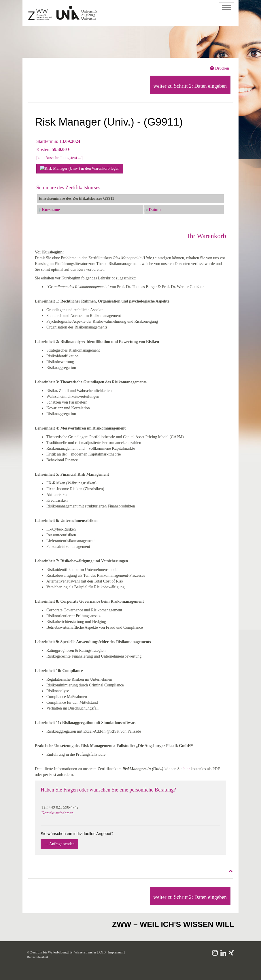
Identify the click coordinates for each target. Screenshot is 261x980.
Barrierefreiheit (37, 957)
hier (187, 769)
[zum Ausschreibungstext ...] (59, 158)
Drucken (220, 68)
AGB (102, 952)
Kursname (51, 210)
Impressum (116, 952)
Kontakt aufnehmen (57, 813)
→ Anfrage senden (59, 844)
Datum (155, 210)
